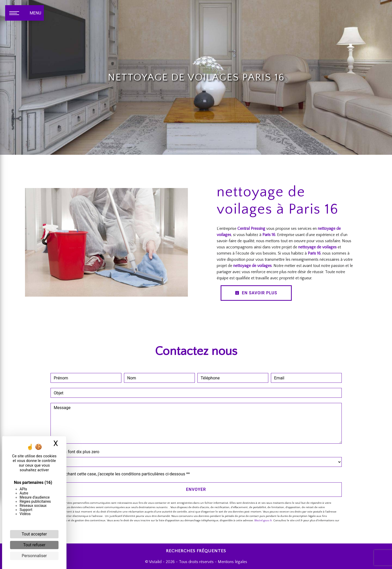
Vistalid (155, 562)
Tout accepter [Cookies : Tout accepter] (34, 534)
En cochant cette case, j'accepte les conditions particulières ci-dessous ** (123, 474)
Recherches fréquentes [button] (196, 551)
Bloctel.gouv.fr (263, 521)
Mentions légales (232, 562)
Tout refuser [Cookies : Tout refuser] (34, 545)
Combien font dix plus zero (75, 452)
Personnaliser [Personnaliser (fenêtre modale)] (34, 556)
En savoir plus (256, 293)
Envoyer (196, 489)
